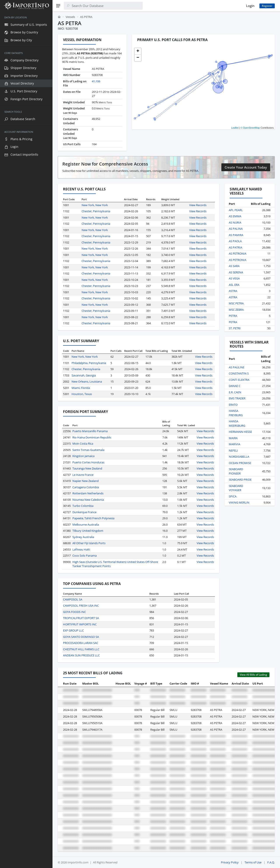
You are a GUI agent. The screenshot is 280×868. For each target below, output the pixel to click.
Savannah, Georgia (84, 375)
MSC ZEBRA (236, 310)
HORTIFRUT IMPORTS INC (80, 624)
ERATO (233, 405)
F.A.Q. (271, 862)
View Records (198, 205)
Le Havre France (83, 475)
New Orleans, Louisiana (87, 381)
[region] (26, 440)
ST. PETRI (235, 328)
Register (267, 6)
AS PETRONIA (238, 254)
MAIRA (233, 438)
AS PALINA (236, 229)
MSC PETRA (236, 303)
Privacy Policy (230, 862)
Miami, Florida (81, 388)
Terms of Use (253, 862)
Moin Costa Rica (83, 443)
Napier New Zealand (86, 481)
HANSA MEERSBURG (237, 423)
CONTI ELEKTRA (239, 380)
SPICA (233, 496)
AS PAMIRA (236, 235)
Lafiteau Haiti (81, 549)
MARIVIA (234, 444)
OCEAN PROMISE (240, 463)
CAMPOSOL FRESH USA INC (81, 606)
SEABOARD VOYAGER (236, 488)
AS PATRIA (235, 247)
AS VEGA (234, 278)
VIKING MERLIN (239, 502)
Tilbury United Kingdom (88, 531)
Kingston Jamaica (83, 456)
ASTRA (233, 291)
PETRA (233, 316)
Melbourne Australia (86, 525)
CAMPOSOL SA (73, 599)
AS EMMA (235, 216)
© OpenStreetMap (250, 128)
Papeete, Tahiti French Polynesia (93, 518)
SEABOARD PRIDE (240, 480)
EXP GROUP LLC (73, 630)
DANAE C (235, 386)
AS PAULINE (237, 367)
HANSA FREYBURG (236, 413)
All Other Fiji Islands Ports (89, 543)
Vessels (70, 17)
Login (250, 6)
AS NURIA (235, 223)
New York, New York (95, 205)
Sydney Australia (83, 537)
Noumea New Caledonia (88, 500)
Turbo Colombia (83, 506)
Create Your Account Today (246, 167)
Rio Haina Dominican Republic (92, 437)
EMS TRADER (237, 398)
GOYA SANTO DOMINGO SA (81, 637)
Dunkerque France (84, 512)
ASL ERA (234, 285)
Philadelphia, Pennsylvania (89, 363)
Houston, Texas (82, 394)
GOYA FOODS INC (74, 612)
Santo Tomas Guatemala (88, 450)
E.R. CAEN (235, 392)
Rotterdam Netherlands (88, 493)
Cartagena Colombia (86, 487)
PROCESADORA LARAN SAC (81, 643)
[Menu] (58, 6)
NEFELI (233, 450)
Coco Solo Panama (85, 556)
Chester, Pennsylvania (96, 211)
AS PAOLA (235, 241)
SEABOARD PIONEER (236, 471)
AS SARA (234, 266)
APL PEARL (236, 210)
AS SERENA (236, 272)
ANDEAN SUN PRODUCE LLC (81, 655)
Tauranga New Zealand (87, 468)
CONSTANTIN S (239, 373)
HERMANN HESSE (240, 432)
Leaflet (235, 128)
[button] (138, 51)
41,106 (96, 81)
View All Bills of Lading (253, 675)
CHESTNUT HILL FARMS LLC (81, 649)
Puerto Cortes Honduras (88, 462)
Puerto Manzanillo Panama (90, 431)
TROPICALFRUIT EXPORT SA (81, 618)
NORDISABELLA (239, 457)
